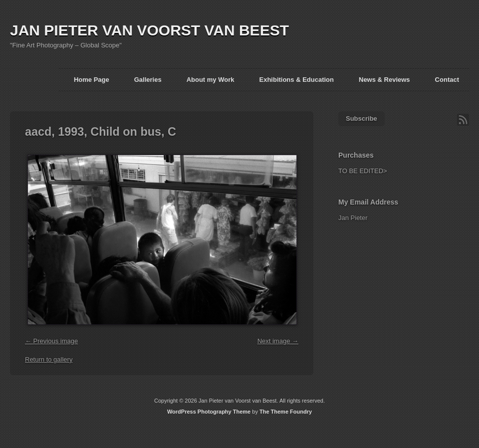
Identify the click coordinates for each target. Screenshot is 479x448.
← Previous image (51, 341)
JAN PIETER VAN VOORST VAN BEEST (149, 30)
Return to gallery (49, 359)
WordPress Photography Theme (209, 412)
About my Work (211, 80)
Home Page (92, 80)
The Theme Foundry (286, 412)
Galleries (148, 80)
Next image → (278, 341)
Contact (447, 80)
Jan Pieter (353, 218)
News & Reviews (384, 80)
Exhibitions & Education (296, 80)
